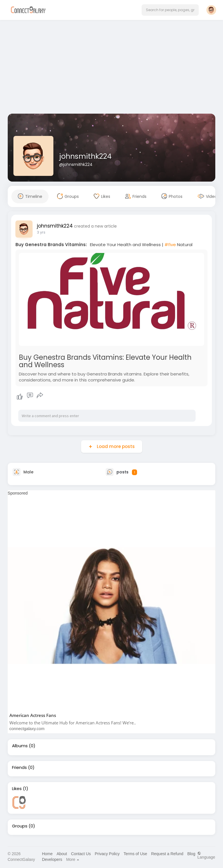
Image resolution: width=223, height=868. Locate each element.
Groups (20, 826)
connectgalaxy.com (27, 729)
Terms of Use (135, 854)
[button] (170, 10)
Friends (19, 767)
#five (170, 245)
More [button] (73, 859)
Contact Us (81, 854)
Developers (52, 859)
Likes (17, 789)
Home (47, 854)
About (62, 854)
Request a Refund (167, 854)
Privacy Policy (107, 854)
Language (206, 855)
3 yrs (41, 232)
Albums (20, 746)
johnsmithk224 (85, 156)
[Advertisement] (112, 68)
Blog (191, 854)
